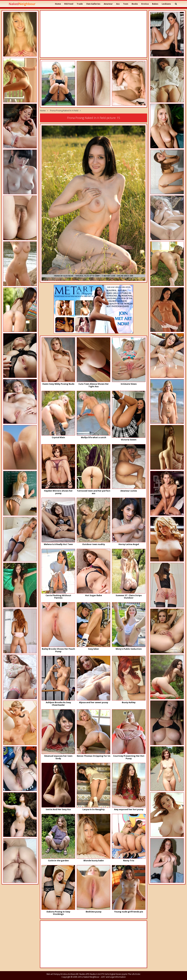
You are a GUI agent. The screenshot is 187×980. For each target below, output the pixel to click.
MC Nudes (81, 974)
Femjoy (57, 974)
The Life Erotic (134, 974)
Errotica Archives (68, 974)
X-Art (99, 974)
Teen (126, 4)
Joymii (125, 974)
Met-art (50, 974)
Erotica (145, 4)
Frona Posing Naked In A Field (64, 110)
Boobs (135, 4)
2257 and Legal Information (113, 977)
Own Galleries (93, 4)
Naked (22, 4)
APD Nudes (91, 974)
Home (58, 4)
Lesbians (166, 4)
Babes (155, 4)
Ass (118, 4)
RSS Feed (69, 4)
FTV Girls (105, 974)
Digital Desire (116, 974)
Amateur (108, 4)
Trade (80, 4)
